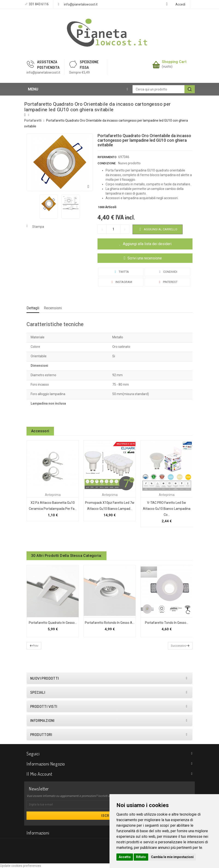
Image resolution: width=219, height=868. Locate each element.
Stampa (38, 227)
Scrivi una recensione (144, 258)
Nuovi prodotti (45, 678)
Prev (36, 646)
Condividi (167, 272)
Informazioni (42, 721)
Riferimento (107, 157)
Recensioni (53, 308)
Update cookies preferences (21, 866)
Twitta (121, 272)
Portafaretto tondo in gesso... (167, 623)
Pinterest (167, 282)
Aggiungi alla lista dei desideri (147, 244)
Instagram (121, 282)
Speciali (38, 692)
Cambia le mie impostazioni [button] (172, 857)
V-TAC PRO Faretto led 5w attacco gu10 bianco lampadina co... (167, 509)
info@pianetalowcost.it (81, 4)
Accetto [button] (125, 857)
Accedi (180, 4)
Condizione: (107, 163)
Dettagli (33, 308)
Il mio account (39, 774)
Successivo (179, 646)
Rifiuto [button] (141, 857)
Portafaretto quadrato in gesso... (53, 623)
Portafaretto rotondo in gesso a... (110, 623)
